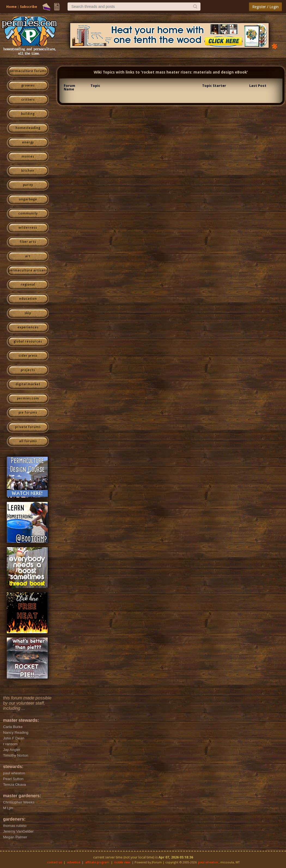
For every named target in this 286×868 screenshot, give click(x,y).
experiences (28, 327)
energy (28, 142)
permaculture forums (28, 71)
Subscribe (28, 7)
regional (28, 285)
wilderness (28, 228)
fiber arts (28, 242)
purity (28, 185)
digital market (28, 384)
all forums (28, 441)
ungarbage (28, 199)
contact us (55, 862)
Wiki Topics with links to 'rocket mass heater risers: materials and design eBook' (171, 72)
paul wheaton (208, 862)
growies (28, 86)
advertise (74, 862)
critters (28, 100)
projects (28, 370)
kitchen (28, 171)
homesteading (28, 128)
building (28, 114)
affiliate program (97, 862)
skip (28, 313)
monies (28, 157)
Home (11, 7)
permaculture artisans (28, 270)
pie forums (28, 413)
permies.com (28, 398)
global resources (28, 342)
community (28, 214)
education (28, 299)
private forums (28, 427)
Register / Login (265, 7)
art (28, 256)
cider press (28, 356)
